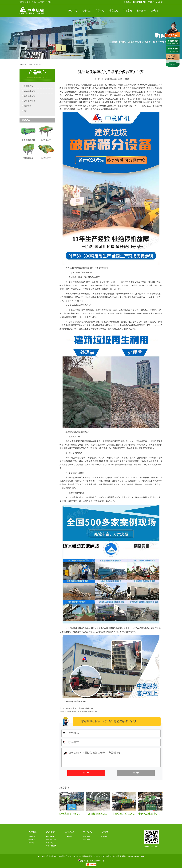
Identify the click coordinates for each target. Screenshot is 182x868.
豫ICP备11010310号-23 (103, 856)
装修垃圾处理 (30, 96)
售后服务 (32, 840)
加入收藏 (159, 2)
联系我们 (151, 2)
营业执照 (116, 856)
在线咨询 (171, 35)
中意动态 (37, 65)
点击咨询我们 (173, 41)
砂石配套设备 (51, 846)
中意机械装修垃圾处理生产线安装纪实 (106, 814)
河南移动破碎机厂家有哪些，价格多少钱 (82, 711)
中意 (86, 11)
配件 (26, 111)
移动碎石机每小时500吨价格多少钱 (80, 708)
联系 (155, 11)
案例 (127, 11)
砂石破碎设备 (30, 101)
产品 (100, 11)
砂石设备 (50, 843)
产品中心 (51, 832)
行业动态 (86, 840)
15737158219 (139, 2)
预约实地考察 (173, 49)
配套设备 (28, 106)
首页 (72, 11)
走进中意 (32, 836)
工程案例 (70, 832)
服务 (141, 11)
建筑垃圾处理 (30, 91)
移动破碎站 (29, 86)
